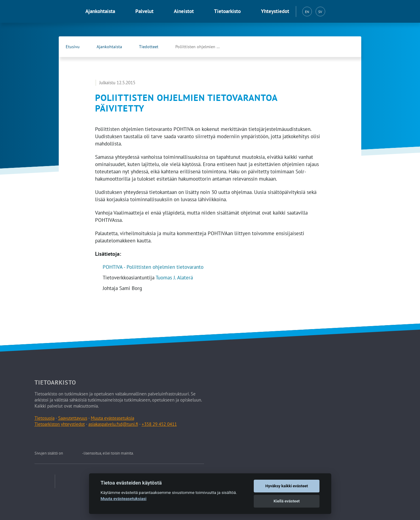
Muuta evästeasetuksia (112, 418)
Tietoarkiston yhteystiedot (60, 424)
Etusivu (73, 47)
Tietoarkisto (227, 11)
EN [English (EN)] (307, 12)
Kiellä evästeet (287, 501)
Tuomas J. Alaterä (174, 278)
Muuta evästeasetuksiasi (124, 498)
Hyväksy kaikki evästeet (287, 486)
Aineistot (184, 11)
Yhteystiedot (275, 11)
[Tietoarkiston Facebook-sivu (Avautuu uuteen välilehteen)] (336, 47)
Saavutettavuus (73, 418)
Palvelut (144, 11)
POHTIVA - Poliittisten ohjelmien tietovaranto (153, 267)
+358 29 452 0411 (159, 424)
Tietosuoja (45, 418)
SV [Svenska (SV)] (320, 12)
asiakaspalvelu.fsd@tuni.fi (113, 424)
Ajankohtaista (100, 11)
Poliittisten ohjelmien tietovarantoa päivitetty (204, 47)
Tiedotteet (149, 47)
